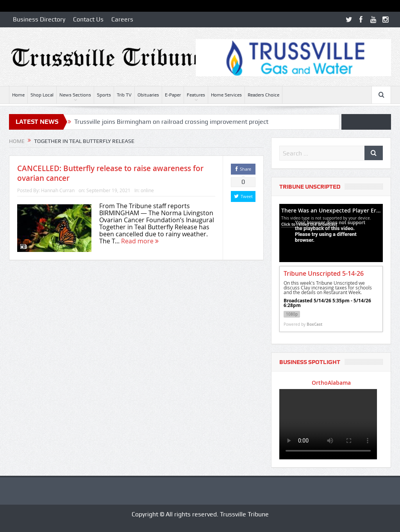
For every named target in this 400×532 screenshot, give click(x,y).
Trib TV (124, 95)
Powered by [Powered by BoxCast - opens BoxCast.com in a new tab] (303, 324)
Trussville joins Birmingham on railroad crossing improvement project (171, 122)
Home (18, 95)
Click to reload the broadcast (309, 224)
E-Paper (173, 95)
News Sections (75, 95)
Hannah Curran (58, 190)
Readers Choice (263, 95)
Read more (140, 241)
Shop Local (42, 95)
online (147, 190)
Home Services (226, 95)
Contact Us (88, 19)
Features (196, 95)
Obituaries (148, 95)
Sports (104, 95)
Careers (122, 19)
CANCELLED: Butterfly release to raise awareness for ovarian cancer (110, 173)
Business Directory (39, 19)
